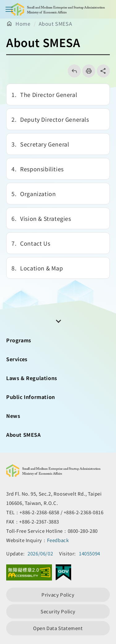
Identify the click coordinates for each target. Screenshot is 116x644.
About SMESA (56, 24)
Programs (19, 340)
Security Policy (58, 611)
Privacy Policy (58, 595)
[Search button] (107, 9)
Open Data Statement (58, 628)
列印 (87, 71)
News (13, 416)
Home (23, 24)
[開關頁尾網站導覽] (58, 321)
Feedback (58, 540)
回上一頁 (72, 71)
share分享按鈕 (103, 71)
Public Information (31, 397)
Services (17, 359)
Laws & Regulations (32, 378)
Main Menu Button (9, 9)
